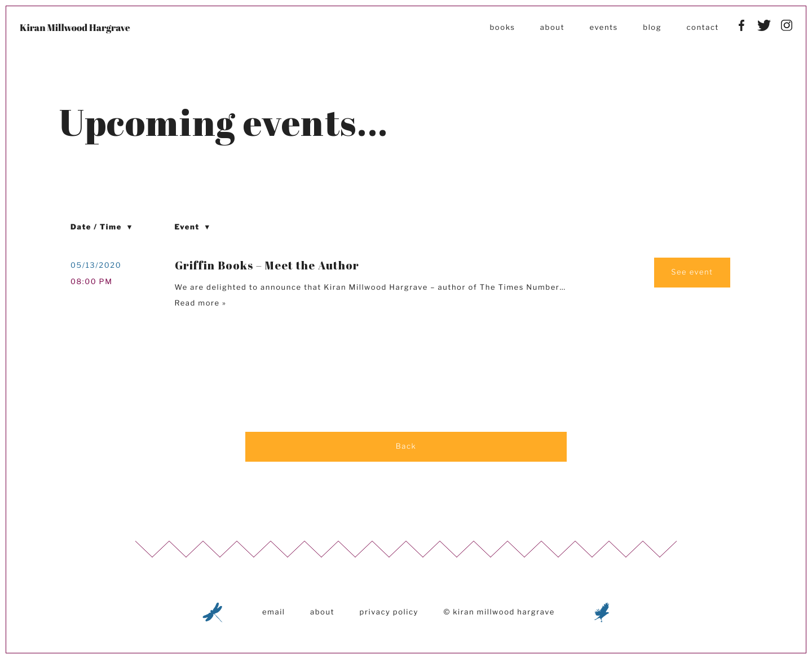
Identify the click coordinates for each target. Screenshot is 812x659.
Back (406, 446)
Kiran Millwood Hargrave (75, 27)
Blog (652, 28)
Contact (703, 28)
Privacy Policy (389, 612)
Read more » (201, 303)
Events (603, 28)
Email (274, 612)
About (552, 28)
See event (692, 272)
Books (502, 28)
